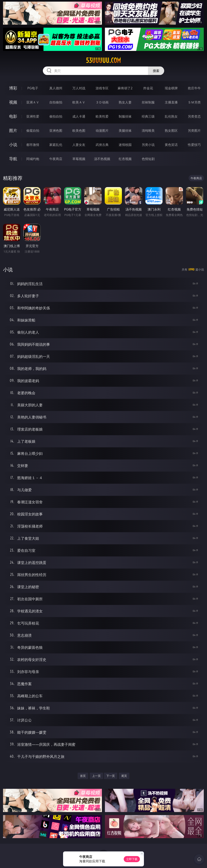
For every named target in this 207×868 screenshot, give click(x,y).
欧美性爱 (102, 116)
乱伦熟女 (171, 116)
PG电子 (33, 88)
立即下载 (132, 859)
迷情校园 (125, 145)
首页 (83, 776)
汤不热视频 (102, 159)
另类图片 (194, 131)
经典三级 (148, 116)
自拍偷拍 (56, 102)
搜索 (156, 71)
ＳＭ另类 (194, 102)
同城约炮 (33, 159)
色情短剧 (148, 159)
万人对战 (79, 88)
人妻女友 (79, 145)
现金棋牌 (171, 88)
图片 (13, 130)
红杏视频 (125, 159)
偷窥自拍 (33, 131)
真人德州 (56, 88)
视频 (13, 102)
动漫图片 (102, 131)
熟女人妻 (125, 102)
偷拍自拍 (56, 116)
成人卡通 (79, 116)
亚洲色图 (56, 131)
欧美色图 (79, 131)
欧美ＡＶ (79, 102)
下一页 (111, 776)
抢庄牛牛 (194, 88)
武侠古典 (102, 145)
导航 (13, 159)
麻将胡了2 (125, 88)
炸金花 (148, 88)
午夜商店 (56, 159)
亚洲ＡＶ (33, 102)
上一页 (96, 776)
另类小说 (148, 145)
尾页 (124, 776)
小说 (13, 145)
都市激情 (33, 145)
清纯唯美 (148, 131)
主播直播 (171, 102)
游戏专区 (102, 88)
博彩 (13, 88)
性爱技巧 (194, 145)
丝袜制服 (148, 102)
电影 (13, 116)
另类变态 (194, 116)
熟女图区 (171, 131)
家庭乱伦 (56, 145)
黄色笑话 (171, 145)
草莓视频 (79, 159)
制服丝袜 (125, 116)
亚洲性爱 (33, 116)
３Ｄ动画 (102, 102)
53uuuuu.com (103, 60)
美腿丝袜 (125, 131)
